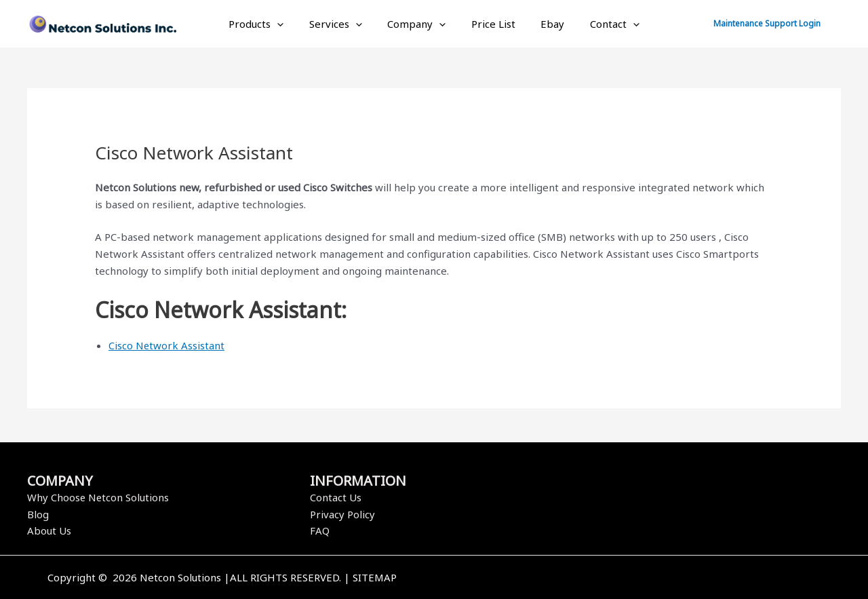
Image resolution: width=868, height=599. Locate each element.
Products (269, 24)
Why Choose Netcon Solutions (99, 497)
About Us (49, 530)
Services (343, 24)
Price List (491, 24)
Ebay (545, 24)
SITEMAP (375, 577)
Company (419, 24)
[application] (290, 24)
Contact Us (336, 497)
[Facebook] (626, 579)
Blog (38, 514)
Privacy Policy (342, 514)
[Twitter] (646, 579)
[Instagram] (667, 579)
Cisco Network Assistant (167, 345)
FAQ (320, 530)
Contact (602, 24)
